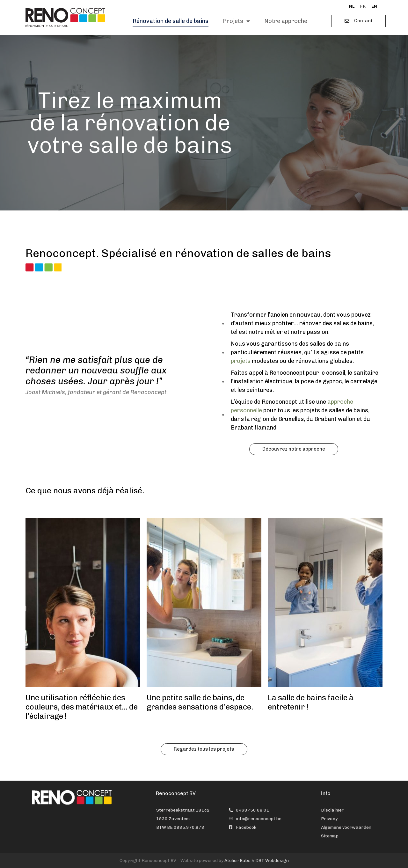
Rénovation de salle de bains (171, 21)
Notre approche (286, 21)
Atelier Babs (237, 861)
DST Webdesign (272, 861)
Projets (236, 21)
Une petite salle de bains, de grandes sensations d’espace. (200, 702)
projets (241, 361)
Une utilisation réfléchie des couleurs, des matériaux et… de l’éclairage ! (82, 707)
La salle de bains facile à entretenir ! (311, 702)
